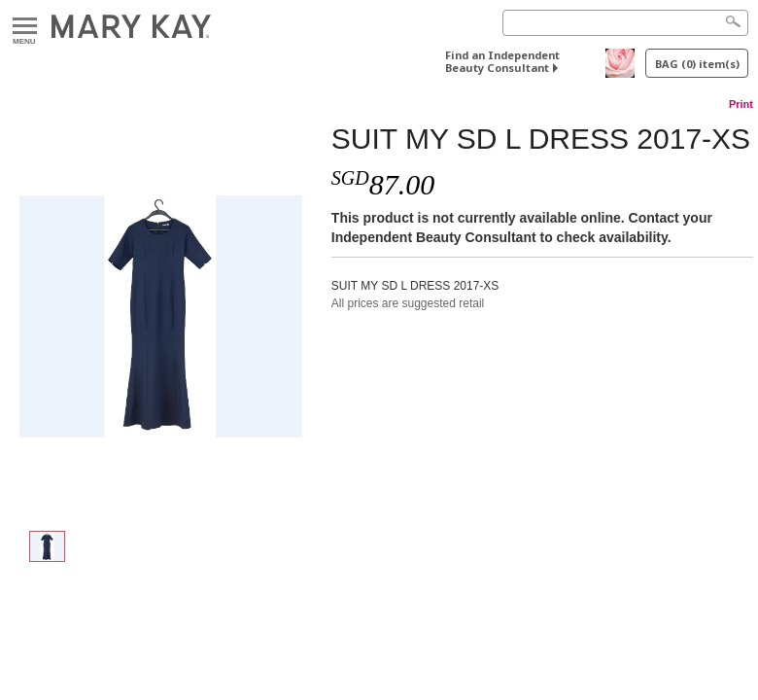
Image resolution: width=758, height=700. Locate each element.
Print (741, 104)
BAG (697, 64)
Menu (25, 27)
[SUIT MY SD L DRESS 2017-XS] (161, 317)
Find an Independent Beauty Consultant (502, 61)
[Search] (625, 23)
